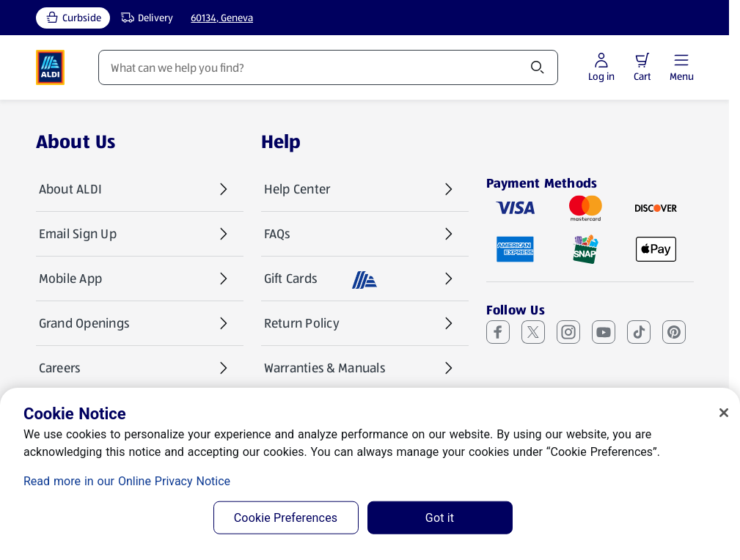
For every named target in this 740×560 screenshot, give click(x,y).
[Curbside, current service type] (73, 18)
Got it (440, 518)
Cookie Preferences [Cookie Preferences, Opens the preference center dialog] (286, 518)
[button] (642, 60)
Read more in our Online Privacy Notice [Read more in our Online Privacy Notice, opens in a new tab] (127, 481)
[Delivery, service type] (144, 18)
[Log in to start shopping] (601, 68)
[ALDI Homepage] (51, 67)
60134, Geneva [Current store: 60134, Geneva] (222, 18)
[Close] (724, 413)
